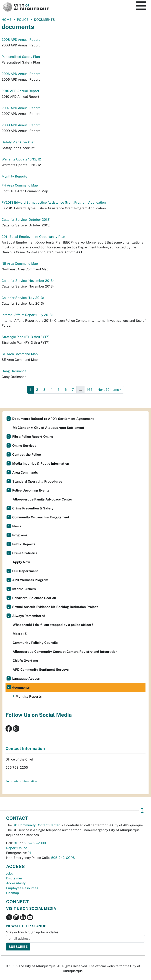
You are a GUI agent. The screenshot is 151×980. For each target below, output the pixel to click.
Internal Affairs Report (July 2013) (27, 315)
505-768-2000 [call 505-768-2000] (35, 843)
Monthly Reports (14, 176)
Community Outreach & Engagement (41, 517)
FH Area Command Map (20, 185)
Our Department (25, 571)
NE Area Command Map (20, 264)
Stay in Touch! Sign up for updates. (33, 932)
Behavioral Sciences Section (34, 598)
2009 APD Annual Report (21, 125)
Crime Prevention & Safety (33, 508)
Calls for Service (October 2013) (26, 220)
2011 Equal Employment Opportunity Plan (33, 237)
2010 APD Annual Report (20, 91)
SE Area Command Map (20, 354)
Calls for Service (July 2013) (23, 298)
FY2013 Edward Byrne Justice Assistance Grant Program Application (54, 202)
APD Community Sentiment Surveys (41, 670)
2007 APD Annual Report (21, 108)
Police (23, 20)
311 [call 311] (16, 843)
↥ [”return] (142, 810)
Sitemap (13, 893)
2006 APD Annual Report (21, 74)
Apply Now (21, 562)
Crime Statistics (25, 553)
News (17, 526)
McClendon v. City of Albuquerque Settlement (48, 428)
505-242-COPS (63, 858)
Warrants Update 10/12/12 (21, 159)
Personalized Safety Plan (21, 57)
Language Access (26, 679)
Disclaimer (14, 878)
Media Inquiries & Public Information (41, 464)
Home (7, 20)
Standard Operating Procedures (37, 481)
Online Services (24, 446)
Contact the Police (27, 455)
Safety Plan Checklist (18, 142)
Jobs (9, 873)
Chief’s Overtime (25, 661)
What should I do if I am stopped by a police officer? (53, 625)
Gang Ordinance (14, 371)
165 (90, 390)
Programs (20, 535)
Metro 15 (20, 634)
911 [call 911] (30, 853)
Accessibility (16, 883)
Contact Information (25, 748)
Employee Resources (22, 888)
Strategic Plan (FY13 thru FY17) (26, 337)
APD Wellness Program (30, 580)
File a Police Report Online (33, 437)
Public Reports (24, 544)
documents (21, 688)
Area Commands (25, 472)
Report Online (17, 848)
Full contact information (21, 781)
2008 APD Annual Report (21, 40)
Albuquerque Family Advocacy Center (42, 499)
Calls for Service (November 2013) (28, 281)
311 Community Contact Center (36, 825)
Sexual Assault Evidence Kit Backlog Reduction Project (55, 607)
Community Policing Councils (35, 643)
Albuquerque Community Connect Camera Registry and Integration (65, 652)
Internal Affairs (24, 589)
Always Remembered (29, 616)
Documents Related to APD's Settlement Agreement (53, 419)
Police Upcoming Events (31, 490)
